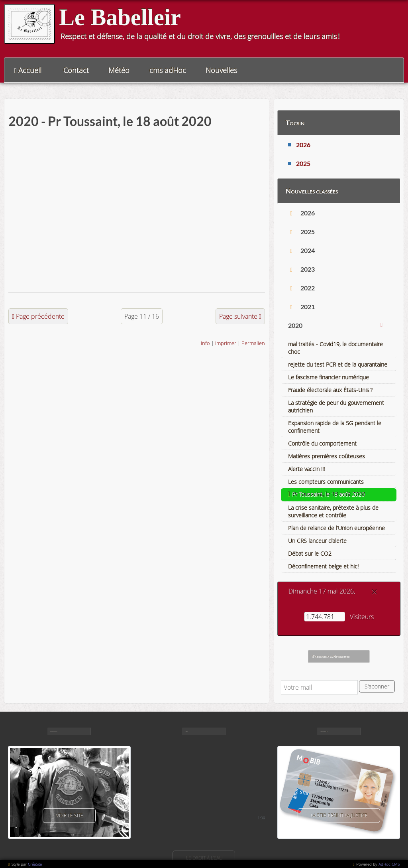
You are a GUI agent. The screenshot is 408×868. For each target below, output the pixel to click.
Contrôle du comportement (322, 443)
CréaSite (35, 864)
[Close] (374, 592)
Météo (119, 70)
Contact (76, 70)
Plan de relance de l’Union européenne (336, 528)
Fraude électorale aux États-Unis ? (330, 390)
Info (205, 343)
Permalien (253, 343)
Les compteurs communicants (326, 482)
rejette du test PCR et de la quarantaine (338, 364)
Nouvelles (221, 70)
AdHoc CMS (389, 864)
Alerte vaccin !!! (306, 469)
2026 (303, 145)
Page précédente (40, 316)
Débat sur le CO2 (310, 553)
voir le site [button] (69, 816)
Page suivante (238, 316)
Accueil (30, 70)
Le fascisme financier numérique (329, 377)
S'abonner (377, 686)
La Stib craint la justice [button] (339, 816)
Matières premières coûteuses (327, 456)
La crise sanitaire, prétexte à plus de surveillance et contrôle (333, 511)
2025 (303, 163)
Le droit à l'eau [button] (204, 858)
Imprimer (226, 343)
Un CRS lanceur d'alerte (317, 541)
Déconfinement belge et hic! (323, 566)
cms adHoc (168, 70)
